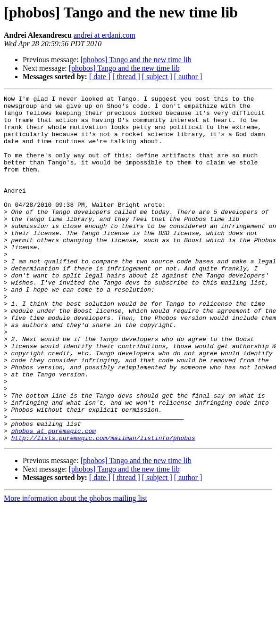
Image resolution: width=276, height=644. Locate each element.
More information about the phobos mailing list (75, 567)
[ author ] (188, 77)
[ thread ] (126, 77)
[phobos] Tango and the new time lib (136, 60)
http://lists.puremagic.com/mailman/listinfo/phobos (103, 507)
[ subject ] (157, 77)
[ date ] (100, 77)
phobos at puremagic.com (54, 498)
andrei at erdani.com (105, 35)
